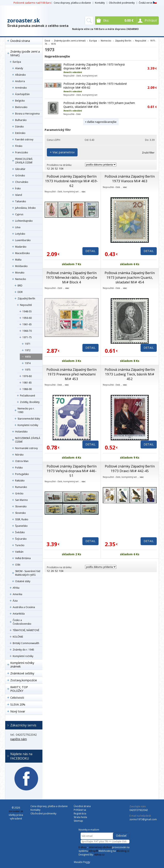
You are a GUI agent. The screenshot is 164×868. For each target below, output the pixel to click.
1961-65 (27, 324)
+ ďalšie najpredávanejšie (101, 122)
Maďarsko (21, 247)
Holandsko (21, 432)
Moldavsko (21, 266)
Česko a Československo (22, 622)
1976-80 (27, 376)
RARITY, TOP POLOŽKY (19, 689)
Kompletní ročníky (28, 425)
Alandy (19, 68)
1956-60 (27, 318)
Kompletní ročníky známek (22, 665)
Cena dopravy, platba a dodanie (72, 3)
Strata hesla (80, 817)
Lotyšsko (20, 234)
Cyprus (19, 214)
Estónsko (20, 133)
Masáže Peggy (82, 862)
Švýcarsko (21, 539)
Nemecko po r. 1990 (26, 410)
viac (84, 191)
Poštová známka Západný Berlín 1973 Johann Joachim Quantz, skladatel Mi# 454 (130, 277)
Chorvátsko (22, 182)
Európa (17, 62)
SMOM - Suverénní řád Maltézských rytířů (28, 573)
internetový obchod (100, 847)
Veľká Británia (23, 558)
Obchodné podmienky (122, 3)
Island (19, 195)
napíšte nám (19, 739)
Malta (18, 260)
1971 (28, 344)
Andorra (20, 81)
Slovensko (21, 506)
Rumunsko (21, 487)
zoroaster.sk (24, 20)
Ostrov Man (22, 461)
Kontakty (100, 3)
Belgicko (20, 101)
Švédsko (20, 532)
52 (56, 169)
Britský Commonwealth (26, 643)
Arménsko (21, 88)
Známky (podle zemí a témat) (25, 53)
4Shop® (93, 851)
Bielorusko (21, 107)
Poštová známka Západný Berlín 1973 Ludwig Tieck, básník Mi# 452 (130, 374)
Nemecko (21, 279)
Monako (20, 273)
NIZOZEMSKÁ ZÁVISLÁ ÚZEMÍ (28, 440)
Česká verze (148, 3)
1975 (28, 370)
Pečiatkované (28, 396)
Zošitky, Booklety (30, 402)
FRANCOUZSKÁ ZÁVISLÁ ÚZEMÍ (24, 161)
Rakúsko (20, 481)
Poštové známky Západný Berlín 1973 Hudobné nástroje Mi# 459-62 (71, 181)
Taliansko (21, 201)
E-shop (83, 847)
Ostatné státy (23, 581)
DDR (20, 292)
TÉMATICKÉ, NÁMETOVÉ (26, 630)
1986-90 (27, 389)
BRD (20, 286)
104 (61, 169)
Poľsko (19, 468)
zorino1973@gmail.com (143, 819)
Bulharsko (21, 120)
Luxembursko (23, 240)
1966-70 (27, 331)
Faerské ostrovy (24, 139)
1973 (28, 357)
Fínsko (19, 146)
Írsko (18, 188)
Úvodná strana (20, 41)
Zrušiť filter (148, 153)
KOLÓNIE (18, 637)
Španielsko (21, 526)
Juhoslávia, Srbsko (25, 208)
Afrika (16, 588)
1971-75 (27, 337)
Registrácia (80, 813)
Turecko (20, 545)
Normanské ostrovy (26, 448)
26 (52, 169)
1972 (28, 350)
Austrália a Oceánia (24, 607)
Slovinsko (20, 513)
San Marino (22, 500)
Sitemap (78, 821)
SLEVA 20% (18, 704)
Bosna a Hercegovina (27, 114)
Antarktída (19, 614)
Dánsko (19, 127)
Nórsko (19, 455)
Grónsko (20, 175)
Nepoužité (26, 305)
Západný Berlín (26, 298)
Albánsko (20, 75)
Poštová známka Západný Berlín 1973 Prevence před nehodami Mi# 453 (71, 374)
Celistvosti (17, 698)
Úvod (47, 41)
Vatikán (19, 552)
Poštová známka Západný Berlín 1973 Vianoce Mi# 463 (130, 179)
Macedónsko (23, 253)
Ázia (15, 601)
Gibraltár (20, 169)
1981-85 (27, 383)
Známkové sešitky (22, 673)
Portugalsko (22, 474)
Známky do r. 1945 (23, 650)
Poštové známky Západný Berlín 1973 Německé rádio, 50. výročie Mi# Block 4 (71, 277)
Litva (18, 227)
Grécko (19, 493)
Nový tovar (18, 711)
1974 (28, 363)
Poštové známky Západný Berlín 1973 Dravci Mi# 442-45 (130, 468)
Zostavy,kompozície (24, 680)
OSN (18, 565)
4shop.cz (99, 855)
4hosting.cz (123, 851)
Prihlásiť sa (80, 810)
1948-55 (27, 311)
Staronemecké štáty (29, 419)
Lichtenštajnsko (24, 221)
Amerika (17, 594)
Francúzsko (22, 152)
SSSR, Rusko (22, 519)
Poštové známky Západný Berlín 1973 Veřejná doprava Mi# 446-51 (72, 471)
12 (48, 169)
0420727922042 (139, 810)
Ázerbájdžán (22, 94)
